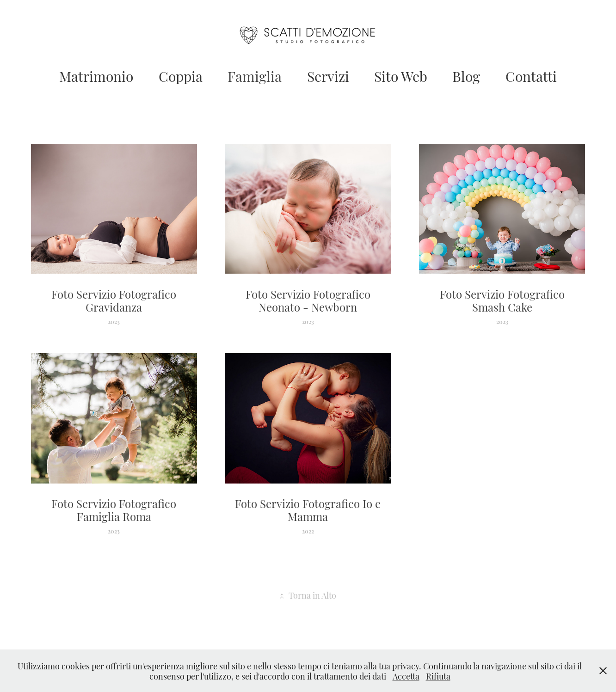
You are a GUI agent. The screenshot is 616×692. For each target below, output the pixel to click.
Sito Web (401, 75)
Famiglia (255, 75)
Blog (466, 75)
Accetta (406, 676)
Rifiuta (438, 676)
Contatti (531, 75)
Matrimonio (96, 75)
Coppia (181, 75)
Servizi (328, 75)
